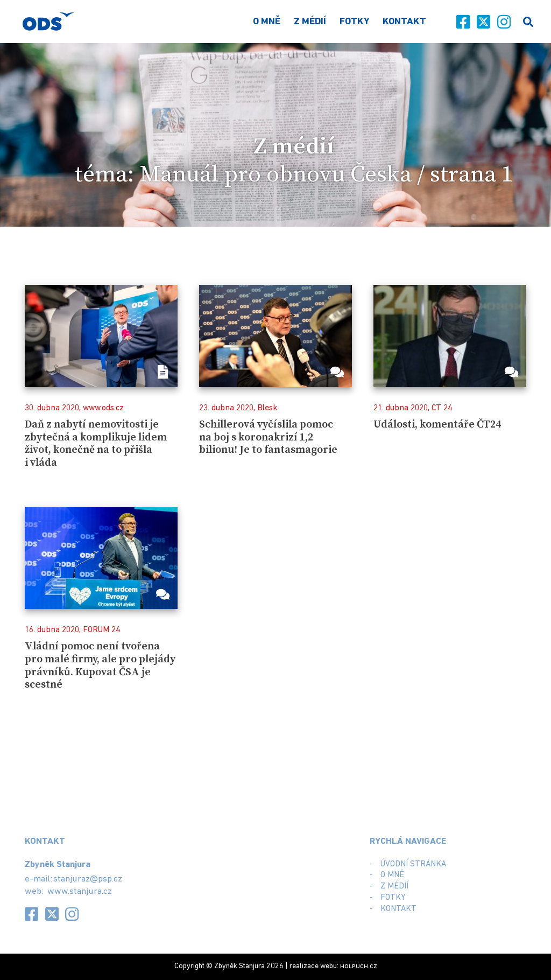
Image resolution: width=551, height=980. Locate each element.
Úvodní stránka (413, 864)
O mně (267, 22)
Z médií (310, 22)
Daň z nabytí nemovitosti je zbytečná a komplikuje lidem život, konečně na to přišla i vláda (96, 444)
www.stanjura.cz (80, 891)
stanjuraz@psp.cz (88, 879)
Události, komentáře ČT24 (437, 425)
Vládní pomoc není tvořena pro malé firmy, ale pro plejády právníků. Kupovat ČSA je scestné (100, 666)
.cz (359, 966)
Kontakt (404, 22)
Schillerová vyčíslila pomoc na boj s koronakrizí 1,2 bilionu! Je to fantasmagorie (268, 437)
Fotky (354, 22)
